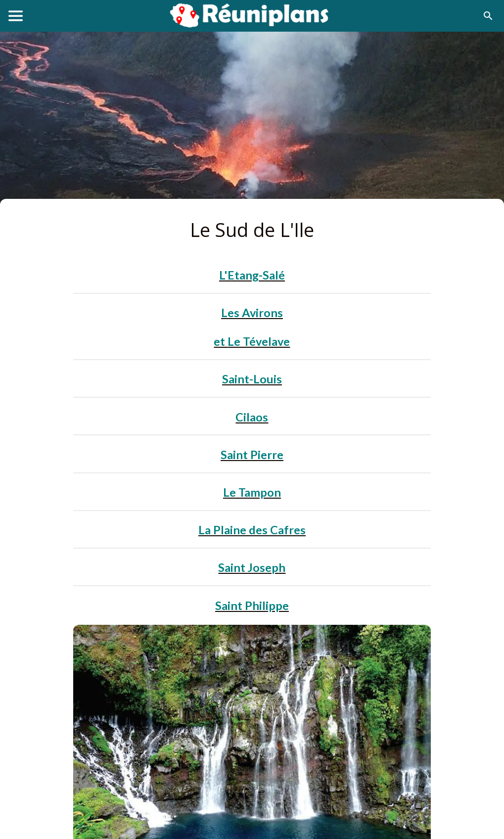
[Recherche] (488, 16)
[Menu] (16, 16)
